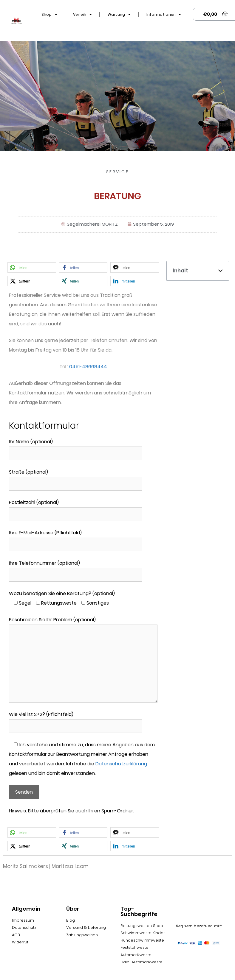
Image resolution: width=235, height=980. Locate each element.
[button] (32, 267)
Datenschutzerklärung (121, 764)
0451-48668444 (88, 367)
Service (117, 172)
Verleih (82, 15)
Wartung (119, 15)
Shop (50, 15)
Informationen (164, 15)
